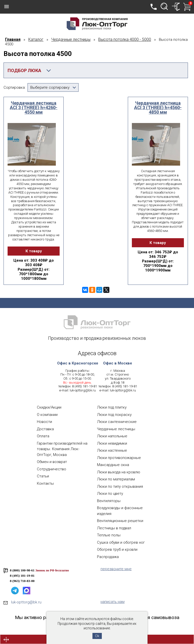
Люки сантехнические (117, 422)
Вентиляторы (109, 501)
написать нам (113, 602)
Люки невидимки (112, 443)
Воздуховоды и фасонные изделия (120, 511)
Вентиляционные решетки (120, 521)
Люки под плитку (112, 407)
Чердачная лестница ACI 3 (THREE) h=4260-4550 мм (34, 108)
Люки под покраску (114, 415)
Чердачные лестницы (116, 429)
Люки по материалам (116, 479)
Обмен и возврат (52, 462)
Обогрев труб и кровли (117, 549)
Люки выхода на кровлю (119, 472)
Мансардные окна (113, 465)
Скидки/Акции (49, 407)
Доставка (45, 429)
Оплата (43, 436)
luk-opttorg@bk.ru (83, 390)
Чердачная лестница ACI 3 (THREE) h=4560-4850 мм (158, 108)
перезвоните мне (116, 569)
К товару (34, 251)
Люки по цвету (110, 494)
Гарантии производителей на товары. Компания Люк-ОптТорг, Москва (62, 449)
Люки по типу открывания (120, 486)
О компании (47, 415)
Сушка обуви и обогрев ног (121, 542)
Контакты (45, 483)
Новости (44, 422)
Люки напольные (112, 436)
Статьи (43, 476)
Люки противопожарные (119, 458)
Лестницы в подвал (114, 528)
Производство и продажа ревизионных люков (97, 338)
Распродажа (108, 557)
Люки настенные (112, 450)
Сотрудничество (52, 469)
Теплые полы (109, 535)
